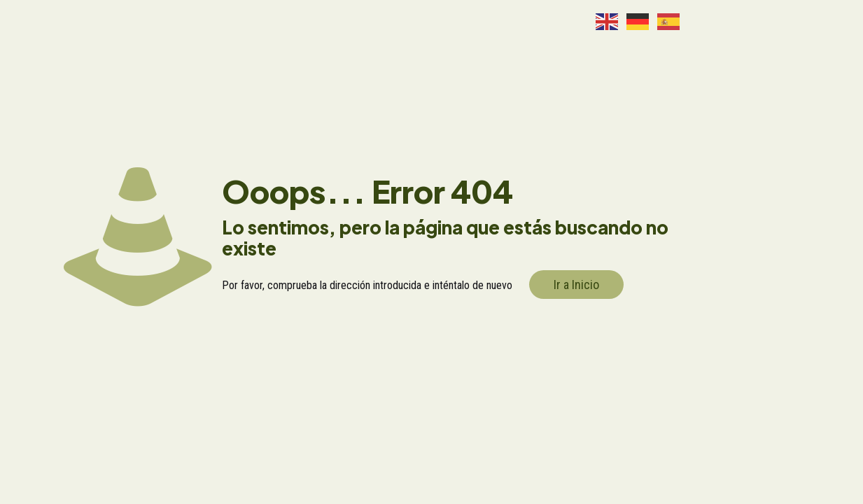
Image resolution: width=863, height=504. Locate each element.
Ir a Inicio (576, 285)
